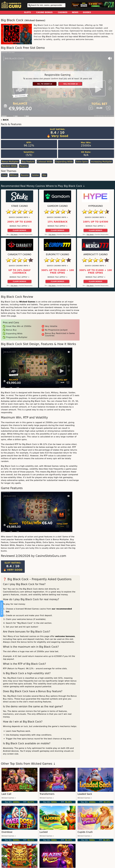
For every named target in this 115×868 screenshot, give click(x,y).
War (44, 175)
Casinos (63, 12)
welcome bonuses (65, 636)
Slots (27, 12)
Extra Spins (82, 162)
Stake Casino (20, 206)
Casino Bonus (44, 12)
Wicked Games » (9, 798)
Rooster (25, 175)
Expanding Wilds (64, 162)
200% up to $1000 (19, 222)
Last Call (6, 794)
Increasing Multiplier (102, 162)
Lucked (43, 832)
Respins (24, 166)
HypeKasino (96, 206)
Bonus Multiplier (10, 162)
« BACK (5, 120)
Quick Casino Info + (19, 217)
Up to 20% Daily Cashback (20, 272)
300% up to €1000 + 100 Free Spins (57, 272)
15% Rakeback (57, 222)
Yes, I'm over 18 (70, 84)
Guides (87, 12)
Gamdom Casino (57, 206)
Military (14, 175)
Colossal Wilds (45, 162)
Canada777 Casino (20, 254)
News (75, 12)
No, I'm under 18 (45, 84)
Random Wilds (9, 166)
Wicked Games (35, 20)
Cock (4, 175)
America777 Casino (95, 254)
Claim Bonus (19, 230)
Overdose (7, 832)
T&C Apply (14, 235)
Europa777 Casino (57, 254)
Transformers (47, 794)
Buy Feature (28, 162)
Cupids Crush (85, 832)
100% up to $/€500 (95, 222)
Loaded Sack (85, 794)
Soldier (36, 175)
